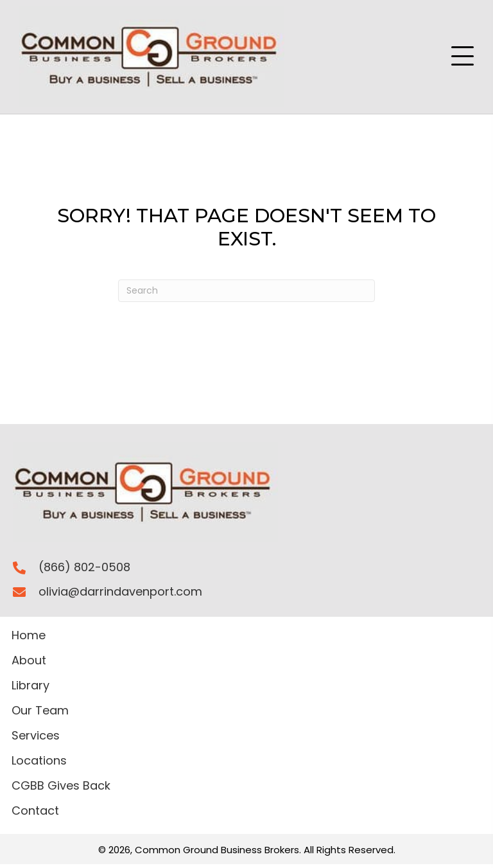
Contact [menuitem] (35, 812)
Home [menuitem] (29, 636)
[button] (463, 57)
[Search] (246, 291)
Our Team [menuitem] (40, 712)
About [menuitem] (29, 661)
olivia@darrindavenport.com (120, 591)
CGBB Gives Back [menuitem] (61, 787)
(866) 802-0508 (84, 567)
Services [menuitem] (36, 737)
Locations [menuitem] (39, 762)
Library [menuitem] (30, 686)
